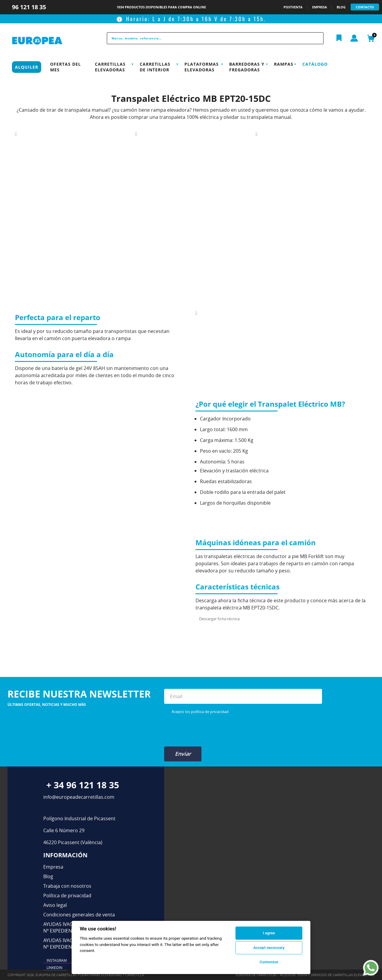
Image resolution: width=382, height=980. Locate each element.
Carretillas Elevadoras (110, 67)
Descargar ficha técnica (219, 619)
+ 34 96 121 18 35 (83, 785)
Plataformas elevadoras (202, 67)
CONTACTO (365, 7)
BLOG (341, 7)
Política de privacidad (67, 895)
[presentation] (210, 730)
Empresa (53, 867)
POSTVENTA (293, 7)
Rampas (284, 64)
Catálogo (315, 64)
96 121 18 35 (30, 7)
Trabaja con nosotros (67, 886)
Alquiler (27, 67)
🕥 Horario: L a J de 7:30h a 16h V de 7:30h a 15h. (191, 19)
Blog (48, 876)
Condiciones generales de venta (79, 915)
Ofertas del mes (66, 67)
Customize (269, 962)
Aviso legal (55, 905)
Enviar (183, 754)
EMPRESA (320, 7)
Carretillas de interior (155, 67)
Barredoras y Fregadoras (247, 67)
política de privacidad (210, 712)
